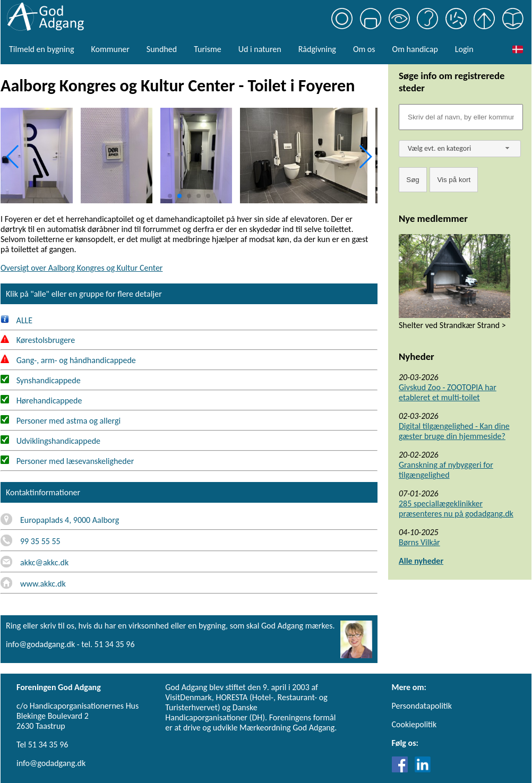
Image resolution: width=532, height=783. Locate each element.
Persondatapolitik (422, 706)
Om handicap (415, 49)
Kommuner (110, 49)
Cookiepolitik (414, 724)
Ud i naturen (260, 49)
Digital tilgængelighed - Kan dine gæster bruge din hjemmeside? (454, 431)
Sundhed (162, 49)
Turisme (207, 49)
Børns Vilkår (419, 542)
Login (464, 49)
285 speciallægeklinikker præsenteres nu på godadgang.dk (456, 509)
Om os (364, 49)
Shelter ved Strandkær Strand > (452, 325)
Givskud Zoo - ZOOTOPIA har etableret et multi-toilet (448, 392)
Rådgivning (317, 49)
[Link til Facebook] (402, 769)
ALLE (16, 320)
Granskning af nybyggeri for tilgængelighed (446, 470)
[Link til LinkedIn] (423, 769)
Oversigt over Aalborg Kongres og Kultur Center (81, 268)
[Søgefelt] (461, 117)
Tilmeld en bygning (41, 49)
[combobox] (460, 149)
